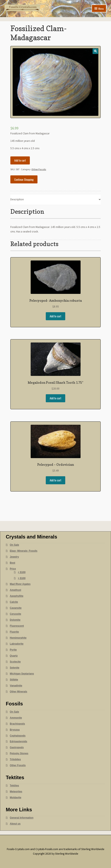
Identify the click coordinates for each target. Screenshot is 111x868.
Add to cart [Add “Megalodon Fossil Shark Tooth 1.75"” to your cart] (55, 398)
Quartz (14, 656)
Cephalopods (18, 736)
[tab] (56, 200)
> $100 (22, 578)
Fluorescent (17, 626)
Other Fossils (39, 169)
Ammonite (16, 718)
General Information (22, 818)
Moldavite (15, 798)
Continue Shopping (24, 179)
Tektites (14, 786)
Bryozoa (15, 730)
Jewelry (14, 557)
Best (12, 563)
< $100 (22, 572)
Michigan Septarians (22, 674)
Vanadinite (16, 686)
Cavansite (16, 608)
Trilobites (15, 759)
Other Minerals (18, 692)
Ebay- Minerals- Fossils (24, 551)
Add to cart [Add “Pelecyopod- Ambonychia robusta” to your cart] (55, 316)
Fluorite (14, 632)
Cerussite (15, 614)
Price (13, 569)
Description (17, 199)
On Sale (14, 545)
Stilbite (14, 680)
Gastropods (17, 747)
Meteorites (16, 792)
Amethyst (15, 590)
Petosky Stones (19, 753)
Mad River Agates (20, 584)
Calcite (14, 602)
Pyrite (13, 650)
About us (15, 824)
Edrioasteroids (18, 741)
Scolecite (15, 662)
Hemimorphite (18, 638)
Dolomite (15, 620)
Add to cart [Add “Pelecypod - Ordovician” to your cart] (55, 480)
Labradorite (17, 644)
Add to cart (20, 160)
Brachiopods (17, 724)
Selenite (14, 668)
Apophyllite (16, 596)
